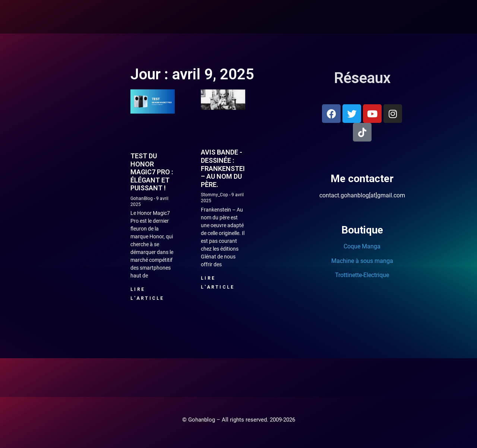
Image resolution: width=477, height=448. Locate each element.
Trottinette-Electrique (362, 275)
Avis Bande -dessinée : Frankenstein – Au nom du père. (225, 168)
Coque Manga (362, 246)
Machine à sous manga (362, 261)
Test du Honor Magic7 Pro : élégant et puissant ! (152, 172)
